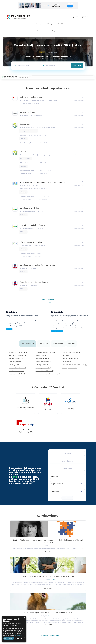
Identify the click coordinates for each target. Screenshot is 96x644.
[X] (16, 603)
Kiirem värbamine (44, 605)
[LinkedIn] (25, 603)
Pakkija (23, 152)
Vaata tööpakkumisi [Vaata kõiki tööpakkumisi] (19, 329)
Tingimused (71, 635)
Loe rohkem (22, 549)
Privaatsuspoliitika (68, 620)
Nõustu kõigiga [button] (9, 638)
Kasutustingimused (68, 616)
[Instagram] (21, 603)
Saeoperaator (26, 124)
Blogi (53, 31)
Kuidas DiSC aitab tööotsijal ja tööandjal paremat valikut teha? (48, 540)
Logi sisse (75, 17)
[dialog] (14, 629)
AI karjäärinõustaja (63, 24)
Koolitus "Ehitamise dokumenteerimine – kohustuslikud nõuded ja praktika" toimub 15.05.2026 (22, 542)
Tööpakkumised (68, 602)
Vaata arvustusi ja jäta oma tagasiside (74, 627)
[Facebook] (12, 603)
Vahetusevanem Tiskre (30, 208)
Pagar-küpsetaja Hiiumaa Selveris (34, 282)
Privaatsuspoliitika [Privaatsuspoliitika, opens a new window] (19, 635)
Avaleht (66, 598)
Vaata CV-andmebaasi (71, 331)
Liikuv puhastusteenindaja (31, 242)
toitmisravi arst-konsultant (31, 97)
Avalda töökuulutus (57, 331)
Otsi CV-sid (43, 602)
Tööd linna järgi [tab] (44, 342)
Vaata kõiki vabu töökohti (48, 300)
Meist (66, 609)
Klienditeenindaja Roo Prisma (32, 225)
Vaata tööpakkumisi (45, 619)
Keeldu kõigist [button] (20, 638)
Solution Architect (28, 112)
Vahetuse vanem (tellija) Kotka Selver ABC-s (38, 265)
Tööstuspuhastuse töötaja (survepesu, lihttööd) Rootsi (43, 182)
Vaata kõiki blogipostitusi (49, 560)
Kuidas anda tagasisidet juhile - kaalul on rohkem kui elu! (74, 540)
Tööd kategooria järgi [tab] (27, 342)
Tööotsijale (39, 24)
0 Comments (52, 545)
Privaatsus (65, 635)
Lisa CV (9, 329)
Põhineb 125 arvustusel (48, 52)
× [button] (25, 618)
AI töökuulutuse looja (42, 31)
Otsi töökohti (77, 66)
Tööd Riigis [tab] (72, 342)
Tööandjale (50, 24)
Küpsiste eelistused (80, 635)
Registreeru (84, 17)
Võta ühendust (83, 331)
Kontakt (66, 612)
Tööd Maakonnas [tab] (59, 342)
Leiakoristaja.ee (13, 608)
